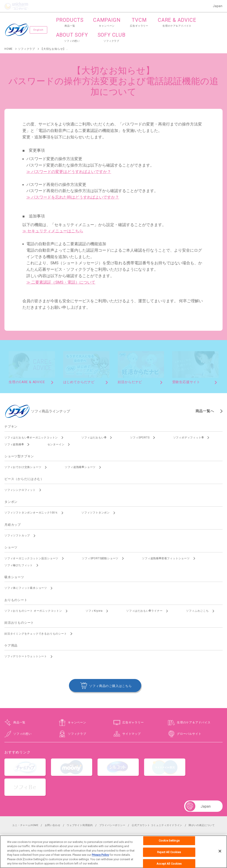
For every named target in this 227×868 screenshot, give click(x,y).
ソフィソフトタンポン (96, 513)
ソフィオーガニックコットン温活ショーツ (31, 558)
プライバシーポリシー (112, 825)
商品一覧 (19, 722)
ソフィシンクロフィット (20, 490)
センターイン (56, 444)
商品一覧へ (205, 411)
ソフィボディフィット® (189, 438)
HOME (9, 49)
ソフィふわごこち (197, 611)
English (38, 30)
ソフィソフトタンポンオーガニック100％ (31, 513)
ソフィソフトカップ (17, 536)
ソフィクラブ (26, 49)
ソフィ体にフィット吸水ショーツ (26, 588)
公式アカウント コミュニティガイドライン (157, 825)
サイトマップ (132, 734)
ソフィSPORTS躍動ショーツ (100, 558)
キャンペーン (77, 722)
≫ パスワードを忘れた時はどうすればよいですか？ (73, 197)
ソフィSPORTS (140, 438)
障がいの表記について (202, 825)
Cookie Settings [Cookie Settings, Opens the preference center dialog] (169, 842)
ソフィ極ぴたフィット (19, 565)
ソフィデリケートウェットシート (26, 656)
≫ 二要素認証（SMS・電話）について (61, 282)
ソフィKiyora (94, 611)
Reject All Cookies (169, 854)
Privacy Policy (100, 857)
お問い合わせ (53, 825)
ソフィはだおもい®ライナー (144, 611)
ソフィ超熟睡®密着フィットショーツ (166, 558)
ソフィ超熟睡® (14, 444)
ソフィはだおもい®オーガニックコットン (31, 438)
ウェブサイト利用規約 (80, 825)
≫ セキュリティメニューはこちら (53, 231)
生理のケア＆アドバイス (194, 722)
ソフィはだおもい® (94, 438)
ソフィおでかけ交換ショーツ (23, 467)
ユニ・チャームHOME (25, 825)
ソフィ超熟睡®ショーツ (80, 467)
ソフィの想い (23, 734)
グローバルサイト (189, 734)
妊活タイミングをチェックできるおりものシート (36, 634)
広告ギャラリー (133, 722)
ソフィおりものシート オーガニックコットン (33, 611)
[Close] (220, 853)
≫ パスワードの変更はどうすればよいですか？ (69, 172)
